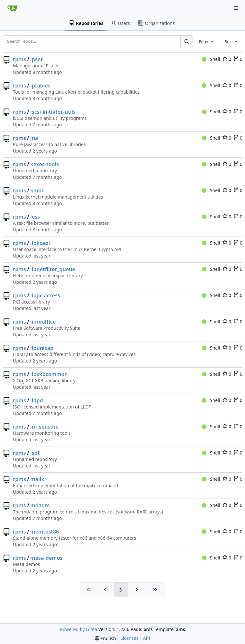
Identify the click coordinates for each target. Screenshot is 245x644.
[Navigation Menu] (236, 8)
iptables (40, 86)
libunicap (42, 348)
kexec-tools (45, 164)
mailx (37, 479)
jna (34, 138)
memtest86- (46, 532)
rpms (19, 59)
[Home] (12, 8)
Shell (211, 59)
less (35, 217)
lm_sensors (45, 427)
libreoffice (43, 322)
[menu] (105, 638)
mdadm (40, 505)
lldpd (37, 400)
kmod (38, 190)
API (147, 638)
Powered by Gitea (78, 629)
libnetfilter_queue (53, 269)
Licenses (129, 638)
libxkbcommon (49, 374)
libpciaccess (45, 295)
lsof (35, 453)
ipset (37, 59)
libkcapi (40, 243)
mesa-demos (47, 558)
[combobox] (207, 41)
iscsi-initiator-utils (53, 112)
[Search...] (186, 41)
